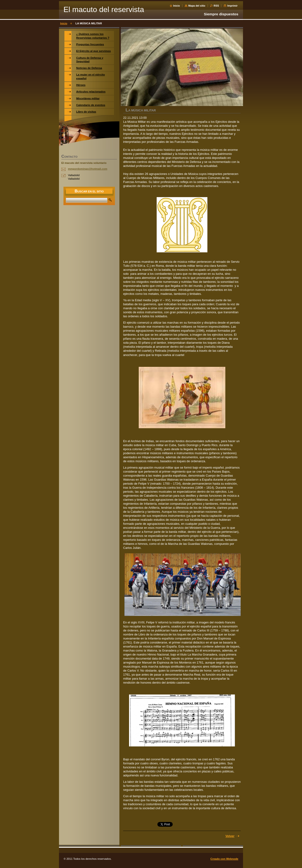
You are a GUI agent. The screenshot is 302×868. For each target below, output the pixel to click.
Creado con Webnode (224, 859)
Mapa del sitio (197, 6)
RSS (216, 6)
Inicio (176, 6)
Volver (230, 836)
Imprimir (232, 6)
